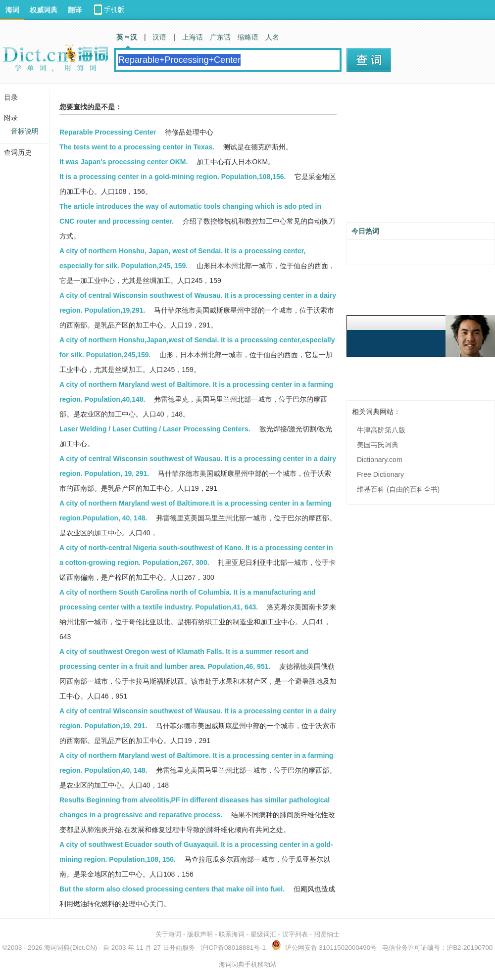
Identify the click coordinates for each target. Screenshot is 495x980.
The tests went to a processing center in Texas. (137, 147)
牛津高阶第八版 (381, 430)
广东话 (220, 37)
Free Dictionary (380, 474)
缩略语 (248, 37)
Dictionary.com (380, 460)
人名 (272, 37)
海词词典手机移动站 (248, 964)
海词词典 (57, 948)
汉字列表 (295, 934)
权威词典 (44, 10)
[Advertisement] (421, 157)
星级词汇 (263, 934)
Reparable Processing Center (108, 132)
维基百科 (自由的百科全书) (398, 489)
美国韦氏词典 (378, 445)
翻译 (75, 10)
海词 (12, 10)
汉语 (159, 37)
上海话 (193, 37)
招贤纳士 (327, 934)
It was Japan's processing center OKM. (124, 162)
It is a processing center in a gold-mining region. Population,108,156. (173, 177)
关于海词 (168, 934)
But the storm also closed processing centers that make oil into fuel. (172, 889)
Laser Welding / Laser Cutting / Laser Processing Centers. (155, 429)
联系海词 (232, 934)
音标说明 (25, 131)
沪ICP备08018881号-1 (233, 948)
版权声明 (200, 934)
